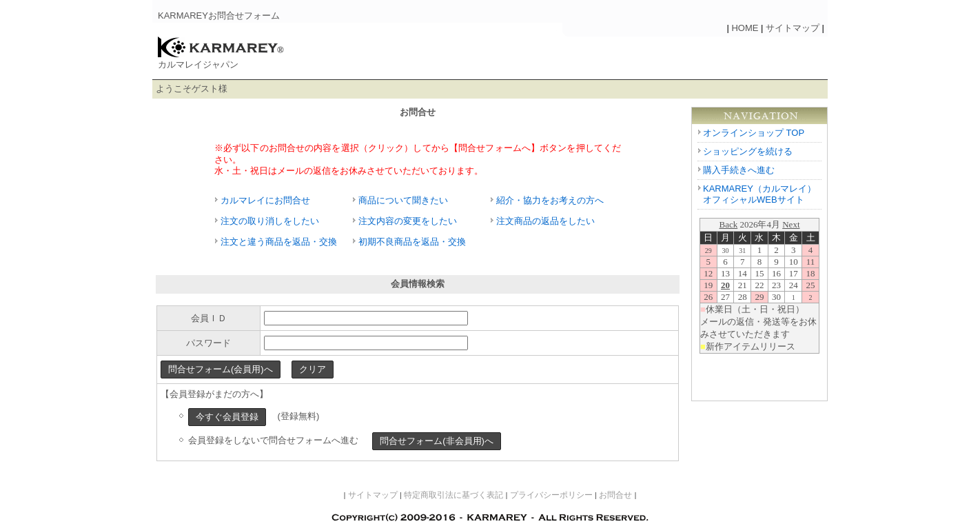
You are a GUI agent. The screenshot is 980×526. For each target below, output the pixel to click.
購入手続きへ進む (739, 170)
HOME (745, 28)
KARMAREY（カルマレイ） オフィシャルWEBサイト (759, 194)
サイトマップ (793, 28)
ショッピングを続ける (748, 151)
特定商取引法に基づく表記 (453, 495)
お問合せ (615, 495)
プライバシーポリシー (551, 495)
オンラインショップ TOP (754, 133)
